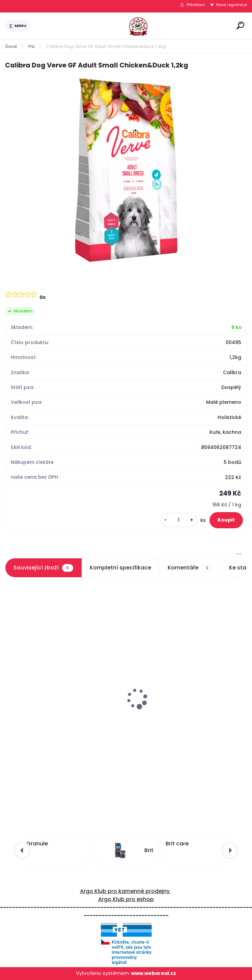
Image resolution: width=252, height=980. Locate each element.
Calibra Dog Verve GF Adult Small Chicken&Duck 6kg (52, 711)
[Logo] (132, 26)
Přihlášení (196, 5)
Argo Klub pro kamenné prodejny (125, 891)
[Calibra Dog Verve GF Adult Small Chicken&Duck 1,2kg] (126, 172)
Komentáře (190, 568)
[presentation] (10, 682)
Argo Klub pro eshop (126, 899)
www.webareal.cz (153, 973)
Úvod (11, 46)
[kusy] (179, 520)
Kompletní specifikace (120, 568)
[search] (240, 25)
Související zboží (43, 568)
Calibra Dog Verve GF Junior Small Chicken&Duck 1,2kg (177, 711)
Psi (31, 46)
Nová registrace (232, 5)
